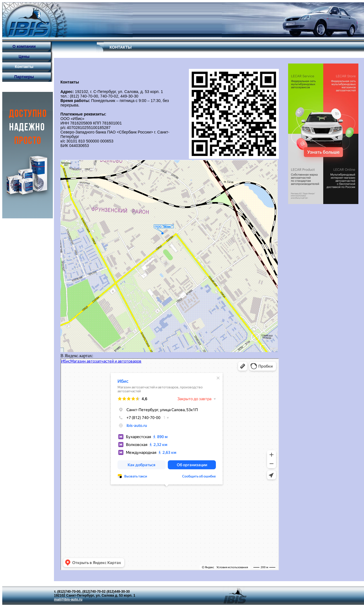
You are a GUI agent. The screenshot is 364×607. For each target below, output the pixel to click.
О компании (24, 46)
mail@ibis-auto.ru (68, 599)
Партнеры (24, 77)
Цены (24, 56)
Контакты (24, 67)
